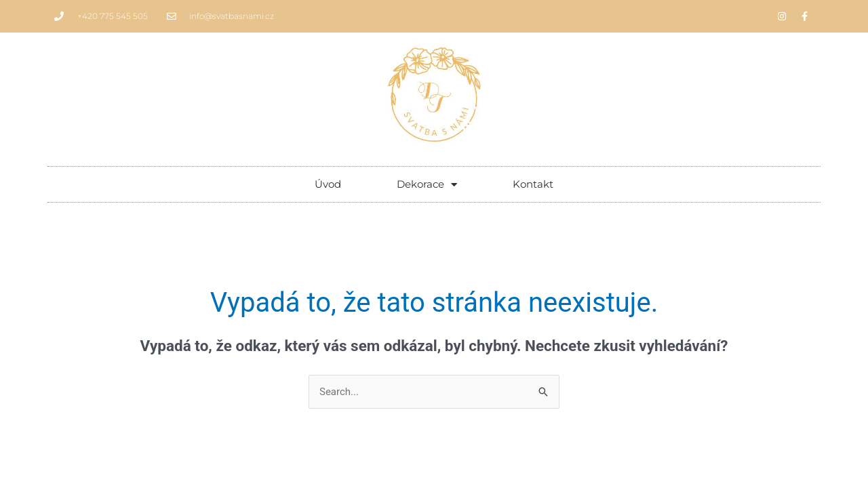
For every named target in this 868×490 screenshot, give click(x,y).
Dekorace (427, 185)
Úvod (328, 184)
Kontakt (533, 184)
